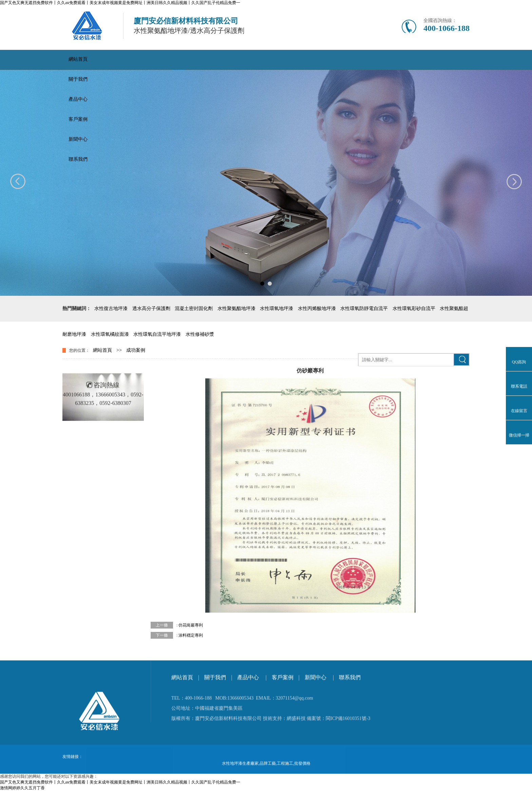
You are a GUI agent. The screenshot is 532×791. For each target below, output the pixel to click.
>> (119, 350)
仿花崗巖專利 (191, 625)
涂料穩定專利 (191, 635)
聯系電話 (519, 386)
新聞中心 (78, 139)
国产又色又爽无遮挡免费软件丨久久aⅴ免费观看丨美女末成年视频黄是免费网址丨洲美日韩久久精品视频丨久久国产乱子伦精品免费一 (120, 3)
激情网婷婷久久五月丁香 (22, 788)
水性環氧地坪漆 (277, 308)
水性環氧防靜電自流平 (364, 308)
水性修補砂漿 (200, 334)
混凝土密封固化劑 (194, 308)
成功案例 (136, 350)
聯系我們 (78, 159)
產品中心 (78, 99)
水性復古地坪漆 (111, 308)
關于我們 (78, 79)
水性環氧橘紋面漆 (110, 334)
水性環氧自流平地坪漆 (157, 334)
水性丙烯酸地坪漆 (317, 308)
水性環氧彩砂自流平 (414, 308)
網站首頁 (78, 59)
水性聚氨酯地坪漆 (236, 308)
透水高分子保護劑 (151, 308)
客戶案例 (78, 119)
